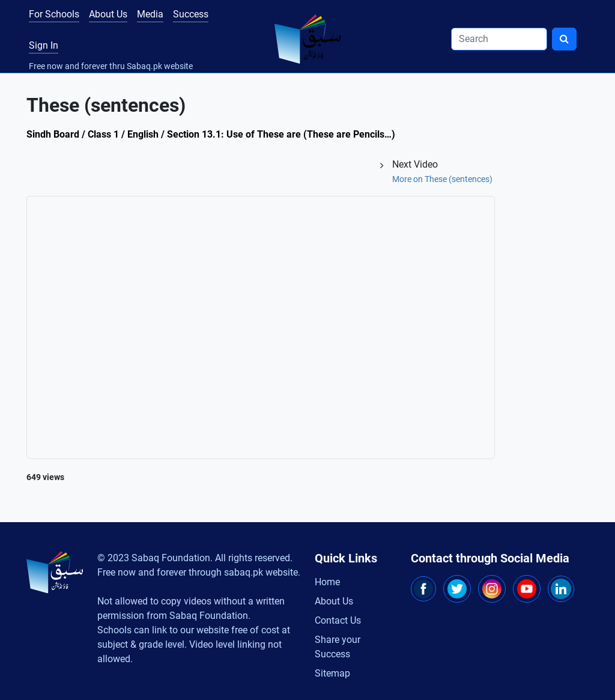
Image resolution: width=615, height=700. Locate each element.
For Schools (54, 14)
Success (191, 14)
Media (150, 14)
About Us (108, 14)
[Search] (499, 39)
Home (327, 582)
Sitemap (332, 673)
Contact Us (338, 620)
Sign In (44, 45)
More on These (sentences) (442, 179)
